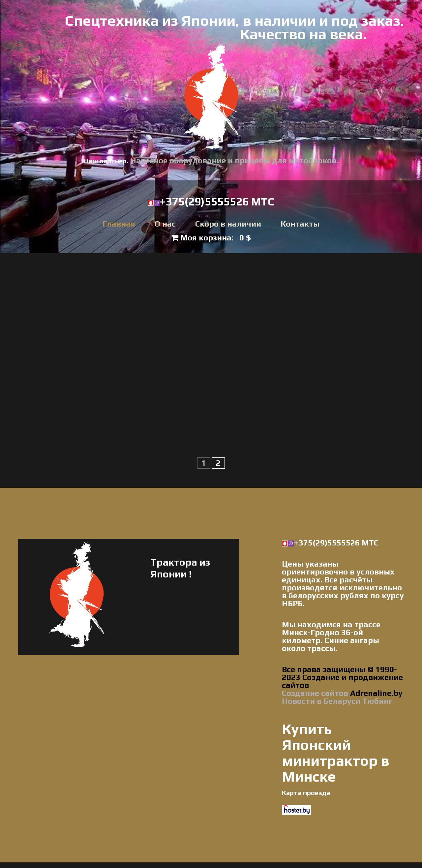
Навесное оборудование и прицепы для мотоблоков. (234, 160)
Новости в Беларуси (321, 702)
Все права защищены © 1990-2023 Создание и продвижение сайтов (342, 678)
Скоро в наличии (228, 224)
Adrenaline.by (375, 694)
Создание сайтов (315, 694)
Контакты (300, 224)
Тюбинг (377, 702)
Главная (119, 224)
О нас (165, 224)
